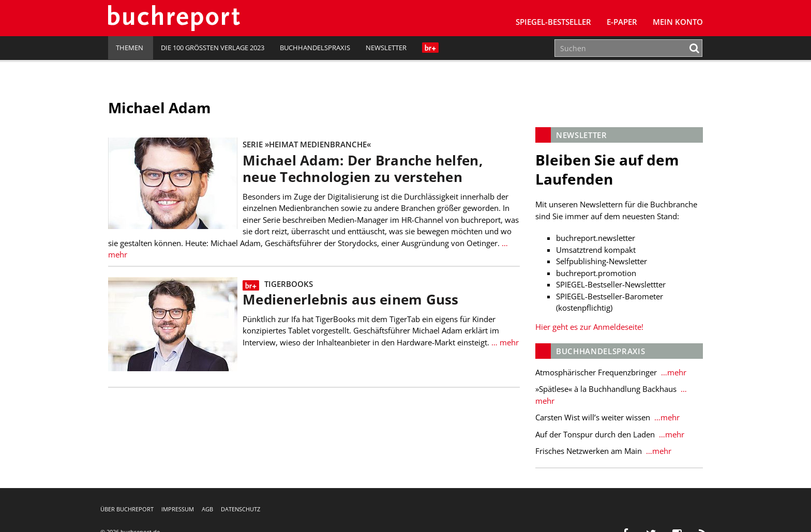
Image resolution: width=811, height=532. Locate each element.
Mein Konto (678, 22)
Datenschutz (241, 509)
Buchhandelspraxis (315, 48)
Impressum (178, 509)
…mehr (673, 372)
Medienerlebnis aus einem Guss (351, 300)
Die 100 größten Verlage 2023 (213, 48)
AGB (207, 509)
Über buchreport (127, 509)
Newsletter (386, 48)
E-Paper (622, 22)
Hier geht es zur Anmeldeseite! (589, 327)
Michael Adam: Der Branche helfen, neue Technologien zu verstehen (363, 169)
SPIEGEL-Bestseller (553, 22)
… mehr (504, 342)
